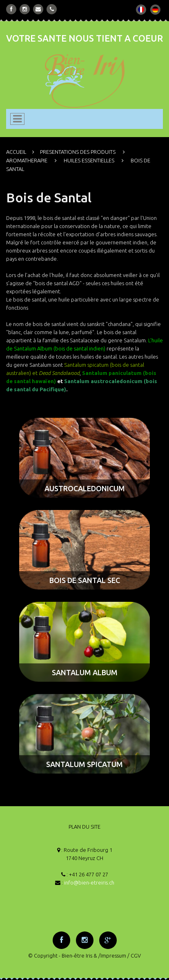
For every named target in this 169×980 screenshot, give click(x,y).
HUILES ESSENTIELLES (89, 160)
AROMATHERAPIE (27, 160)
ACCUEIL (16, 152)
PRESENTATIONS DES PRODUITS (78, 152)
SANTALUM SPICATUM (84, 764)
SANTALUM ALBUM (85, 672)
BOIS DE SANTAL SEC (85, 580)
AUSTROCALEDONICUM (85, 488)
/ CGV (134, 956)
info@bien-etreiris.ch (89, 882)
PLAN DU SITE (84, 827)
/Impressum (112, 956)
